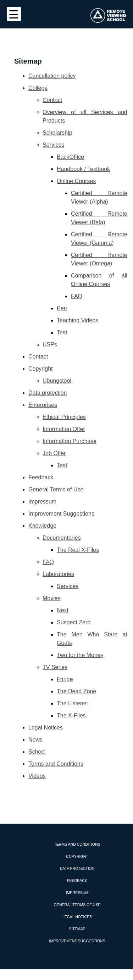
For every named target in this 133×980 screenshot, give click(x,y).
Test (62, 332)
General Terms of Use (56, 489)
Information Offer (64, 429)
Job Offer (54, 453)
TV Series (55, 667)
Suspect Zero (74, 622)
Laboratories (58, 574)
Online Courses (76, 181)
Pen (62, 308)
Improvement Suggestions (61, 514)
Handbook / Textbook (83, 169)
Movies (52, 598)
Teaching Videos (77, 320)
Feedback (41, 477)
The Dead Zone (76, 691)
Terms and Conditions (56, 764)
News (35, 740)
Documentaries (62, 538)
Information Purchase (70, 441)
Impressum (42, 502)
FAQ (77, 296)
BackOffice (70, 157)
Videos (37, 776)
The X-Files (71, 715)
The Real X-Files (78, 550)
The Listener (73, 703)
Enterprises (43, 405)
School (37, 752)
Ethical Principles (64, 417)
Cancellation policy (52, 76)
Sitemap (77, 929)
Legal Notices (46, 728)
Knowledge (42, 526)
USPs (50, 344)
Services (53, 145)
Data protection (48, 393)
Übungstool (57, 381)
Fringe (65, 679)
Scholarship (57, 133)
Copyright (40, 369)
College (38, 88)
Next (63, 610)
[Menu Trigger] (14, 14)
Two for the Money (80, 655)
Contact (52, 100)
